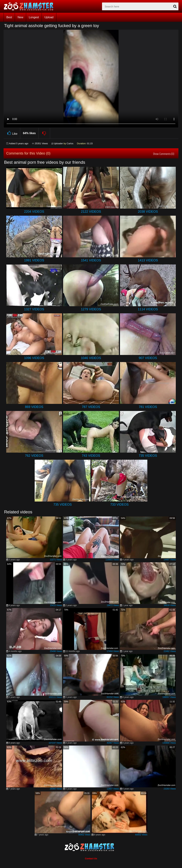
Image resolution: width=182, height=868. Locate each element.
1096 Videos (34, 358)
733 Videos (119, 505)
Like (12, 133)
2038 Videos (148, 212)
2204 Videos (34, 212)
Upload (49, 17)
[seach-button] (175, 6)
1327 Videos (34, 309)
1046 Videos (91, 358)
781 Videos (148, 407)
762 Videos (34, 456)
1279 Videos (91, 309)
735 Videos (148, 456)
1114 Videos (148, 309)
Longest (34, 17)
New (20, 17)
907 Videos (148, 358)
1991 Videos (34, 260)
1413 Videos (148, 260)
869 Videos (34, 407)
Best (9, 17)
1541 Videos (91, 260)
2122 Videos (91, 212)
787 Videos (91, 407)
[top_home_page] (30, 6)
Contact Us (91, 859)
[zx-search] (140, 6)
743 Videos (91, 456)
